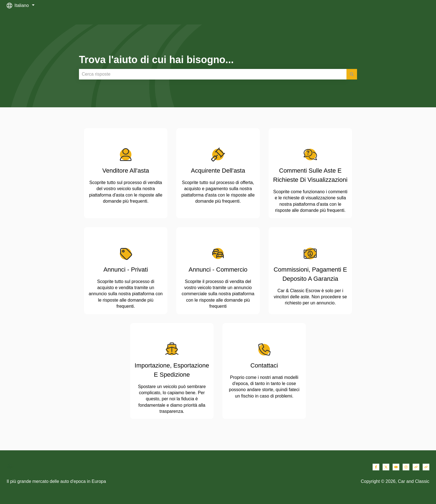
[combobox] (213, 74)
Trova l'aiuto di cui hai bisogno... (156, 60)
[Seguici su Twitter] (386, 467)
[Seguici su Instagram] (406, 467)
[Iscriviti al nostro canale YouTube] (396, 467)
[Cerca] (352, 74)
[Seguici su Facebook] (376, 467)
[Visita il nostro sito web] (416, 467)
